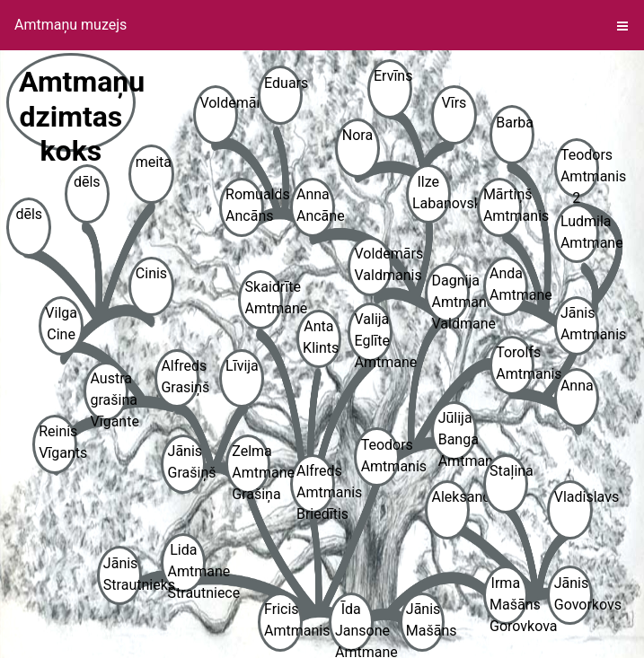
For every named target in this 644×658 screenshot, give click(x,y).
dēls (29, 214)
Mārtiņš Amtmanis (503, 205)
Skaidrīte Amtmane (265, 298)
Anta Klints (321, 337)
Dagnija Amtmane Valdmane (451, 298)
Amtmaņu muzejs (71, 25)
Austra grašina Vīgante (110, 395)
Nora (357, 135)
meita (154, 162)
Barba (515, 123)
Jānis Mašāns (425, 620)
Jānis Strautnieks (123, 574)
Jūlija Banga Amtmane (458, 435)
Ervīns (393, 76)
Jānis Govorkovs (573, 594)
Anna (577, 386)
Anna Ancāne (316, 205)
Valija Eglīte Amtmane (373, 336)
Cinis (151, 273)
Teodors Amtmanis (380, 456)
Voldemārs (219, 103)
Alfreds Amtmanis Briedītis (316, 488)
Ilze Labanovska (432, 193)
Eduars (283, 83)
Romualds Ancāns (245, 205)
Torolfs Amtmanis (515, 363)
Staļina (509, 471)
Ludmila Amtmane (580, 232)
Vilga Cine (61, 324)
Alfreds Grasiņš (180, 377)
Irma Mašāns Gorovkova (509, 600)
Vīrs (454, 103)
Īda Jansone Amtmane (354, 626)
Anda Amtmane (509, 284)
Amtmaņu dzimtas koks (77, 108)
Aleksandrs (451, 497)
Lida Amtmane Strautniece (187, 567)
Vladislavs (573, 497)
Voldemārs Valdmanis (373, 264)
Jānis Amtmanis (580, 324)
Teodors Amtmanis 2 (580, 172)
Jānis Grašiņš (187, 462)
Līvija (242, 366)
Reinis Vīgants (58, 442)
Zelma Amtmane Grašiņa (251, 468)
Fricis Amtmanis (283, 620)
